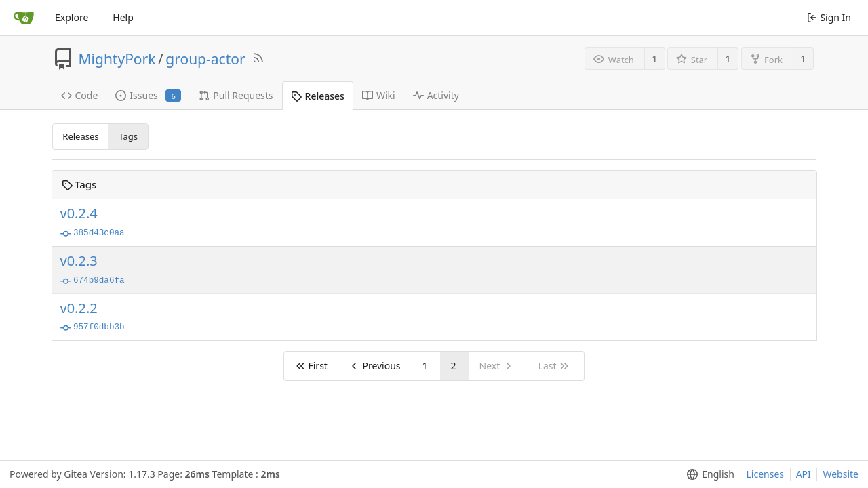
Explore (72, 17)
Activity (436, 95)
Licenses (766, 474)
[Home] (24, 18)
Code (80, 95)
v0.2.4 (79, 213)
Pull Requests (236, 95)
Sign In (829, 17)
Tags (128, 136)
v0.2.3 (79, 261)
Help (123, 17)
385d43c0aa (93, 234)
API (804, 474)
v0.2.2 (79, 308)
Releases (318, 96)
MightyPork (117, 59)
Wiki (379, 95)
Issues (148, 95)
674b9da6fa (93, 281)
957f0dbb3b (93, 328)
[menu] (708, 474)
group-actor (205, 59)
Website (841, 474)
